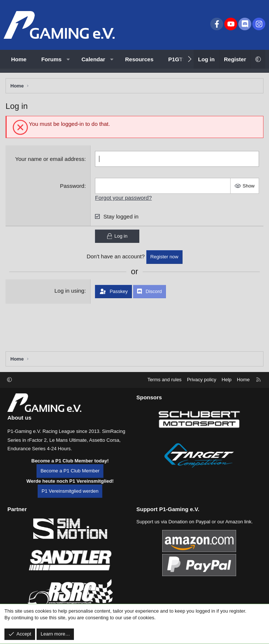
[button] (68, 59)
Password (72, 186)
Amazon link (239, 522)
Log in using (69, 291)
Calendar (93, 59)
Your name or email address (50, 159)
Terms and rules (164, 380)
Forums (52, 59)
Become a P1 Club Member (70, 471)
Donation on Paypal (189, 522)
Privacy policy (202, 380)
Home (19, 59)
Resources (139, 59)
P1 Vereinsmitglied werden (70, 491)
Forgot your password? (123, 198)
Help (227, 380)
